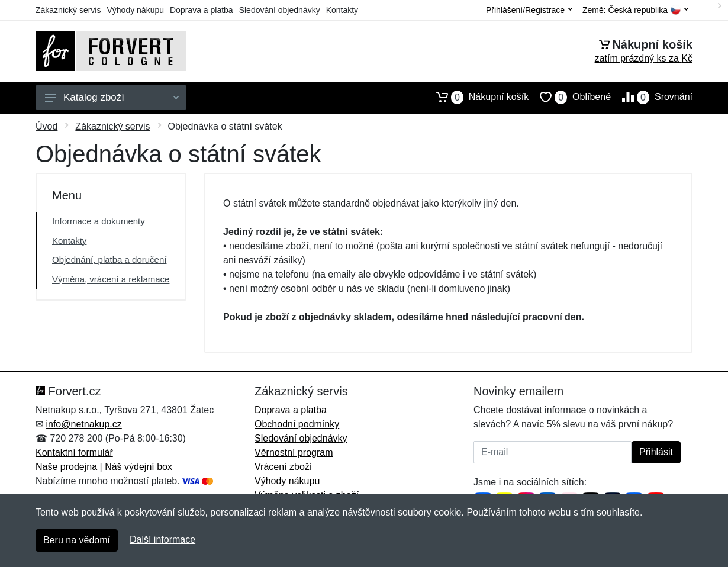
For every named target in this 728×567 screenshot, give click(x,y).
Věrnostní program (294, 452)
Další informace (162, 539)
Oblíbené (570, 97)
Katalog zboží (112, 97)
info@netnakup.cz (83, 424)
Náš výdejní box (138, 467)
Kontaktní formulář (74, 452)
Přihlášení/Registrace (529, 10)
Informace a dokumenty (99, 221)
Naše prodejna (66, 467)
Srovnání (652, 97)
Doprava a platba (202, 10)
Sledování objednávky (280, 10)
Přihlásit (656, 452)
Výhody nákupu (135, 10)
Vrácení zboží (283, 467)
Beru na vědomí (77, 540)
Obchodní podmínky (297, 424)
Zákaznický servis (68, 10)
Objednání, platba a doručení (109, 260)
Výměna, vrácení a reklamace (111, 279)
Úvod (46, 126)
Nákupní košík (477, 97)
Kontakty (342, 10)
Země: (635, 10)
